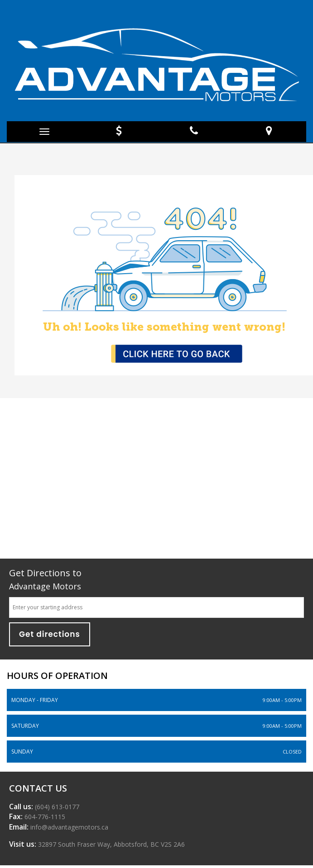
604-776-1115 (44, 817)
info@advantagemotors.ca (68, 827)
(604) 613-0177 (56, 807)
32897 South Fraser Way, (111, 844)
